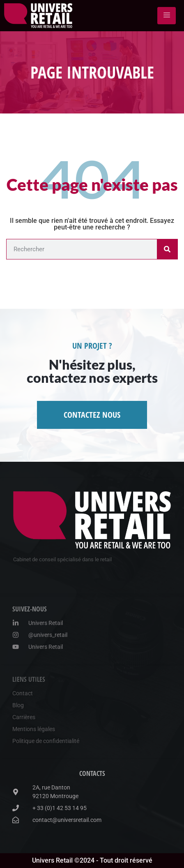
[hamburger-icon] (167, 16)
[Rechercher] (167, 249)
